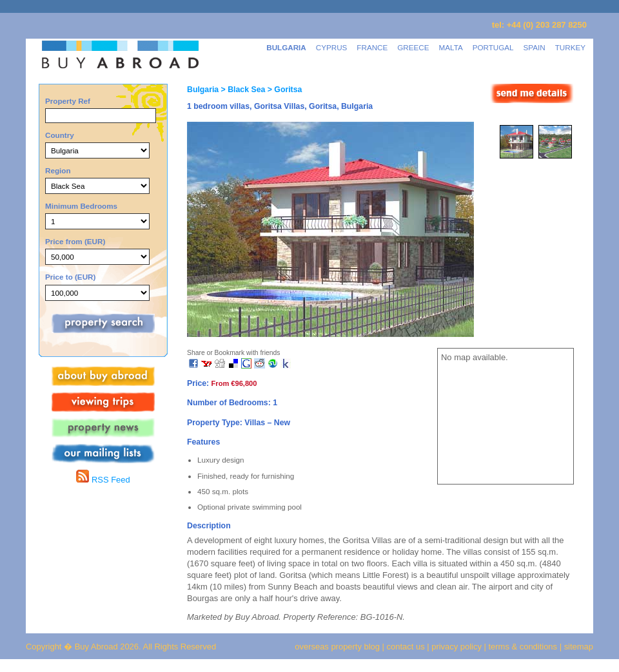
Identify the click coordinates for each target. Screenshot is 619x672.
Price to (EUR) (70, 277)
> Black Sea (242, 90)
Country (60, 135)
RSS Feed (103, 480)
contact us (406, 647)
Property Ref (68, 101)
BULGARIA (286, 47)
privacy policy (457, 647)
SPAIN (535, 47)
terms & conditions (524, 647)
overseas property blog (337, 647)
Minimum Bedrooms (81, 206)
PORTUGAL (493, 47)
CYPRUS (332, 47)
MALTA (451, 47)
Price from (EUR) (75, 241)
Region (58, 170)
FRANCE (372, 47)
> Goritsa (283, 90)
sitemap (577, 647)
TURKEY (570, 47)
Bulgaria (203, 90)
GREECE (413, 47)
